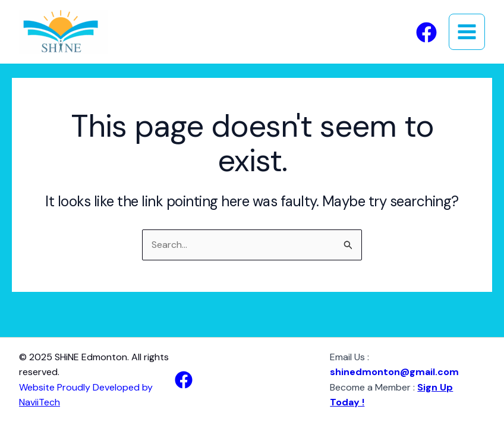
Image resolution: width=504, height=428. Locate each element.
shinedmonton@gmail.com (394, 372)
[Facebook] (426, 32)
